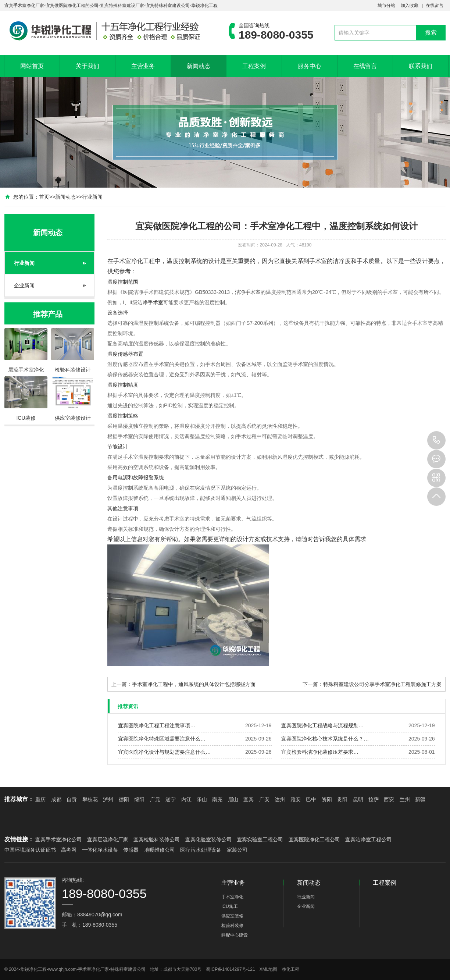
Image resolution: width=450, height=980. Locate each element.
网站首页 (32, 66)
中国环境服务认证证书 (30, 850)
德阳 (124, 799)
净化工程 (290, 969)
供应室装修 (232, 916)
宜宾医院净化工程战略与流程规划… (322, 725)
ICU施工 (230, 906)
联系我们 (421, 66)
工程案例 (254, 66)
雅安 (296, 799)
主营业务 (143, 66)
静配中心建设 (235, 935)
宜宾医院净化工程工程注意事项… (157, 725)
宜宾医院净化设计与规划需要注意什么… (164, 752)
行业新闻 (92, 197)
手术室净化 (128, 261)
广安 (264, 799)
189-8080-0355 (436, 440)
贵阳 (342, 799)
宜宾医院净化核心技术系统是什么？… (325, 739)
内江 (186, 799)
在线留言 (435, 6)
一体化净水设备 (100, 850)
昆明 (358, 799)
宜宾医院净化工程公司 (314, 839)
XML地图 (269, 969)
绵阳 (139, 799)
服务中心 (310, 66)
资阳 (327, 799)
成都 (56, 799)
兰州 (405, 799)
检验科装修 (232, 926)
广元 (155, 799)
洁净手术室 (248, 292)
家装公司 (237, 850)
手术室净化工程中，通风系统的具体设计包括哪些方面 (194, 684)
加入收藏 (410, 6)
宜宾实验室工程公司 (260, 839)
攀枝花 (90, 799)
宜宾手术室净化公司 (58, 839)
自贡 (72, 799)
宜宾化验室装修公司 (208, 839)
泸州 (108, 799)
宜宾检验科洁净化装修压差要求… (320, 752)
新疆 (420, 799)
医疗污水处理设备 (201, 850)
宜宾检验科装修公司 (157, 839)
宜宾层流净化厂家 (108, 839)
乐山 (202, 799)
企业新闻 (24, 285)
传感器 (131, 850)
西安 (389, 799)
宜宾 (249, 799)
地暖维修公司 (160, 850)
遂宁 (171, 799)
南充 (217, 799)
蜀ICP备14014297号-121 (230, 969)
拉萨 (374, 799)
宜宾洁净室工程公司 (368, 839)
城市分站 (386, 6)
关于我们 (87, 66)
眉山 (233, 799)
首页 (44, 197)
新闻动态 (199, 66)
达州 (280, 799)
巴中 (311, 799)
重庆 (40, 799)
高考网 (69, 850)
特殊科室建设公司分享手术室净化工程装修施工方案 (382, 684)
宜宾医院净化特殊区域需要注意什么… (162, 739)
